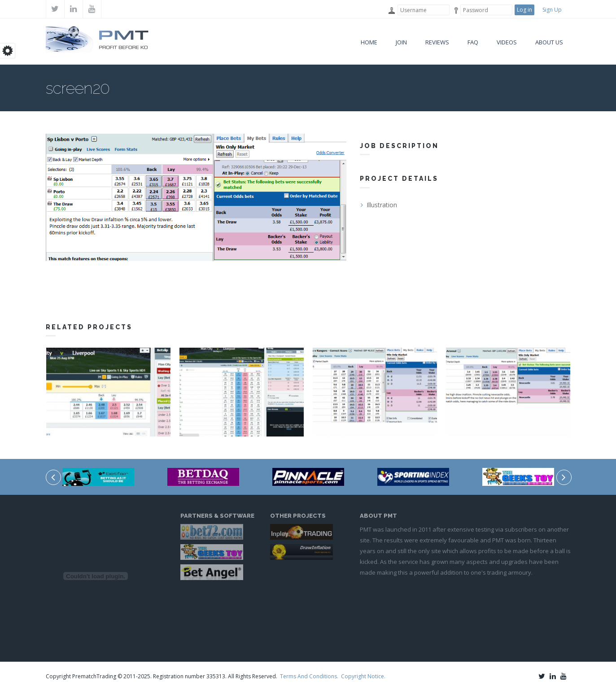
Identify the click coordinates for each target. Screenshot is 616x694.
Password (454, 11)
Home (369, 42)
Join (401, 42)
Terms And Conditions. (309, 676)
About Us (549, 42)
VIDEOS (507, 42)
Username (391, 11)
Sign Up (552, 10)
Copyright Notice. (363, 676)
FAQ (473, 42)
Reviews (437, 42)
